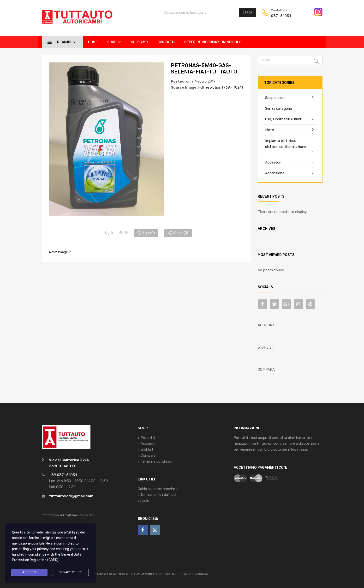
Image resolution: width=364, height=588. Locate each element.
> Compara (147, 455)
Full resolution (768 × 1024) (221, 87)
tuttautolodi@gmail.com (71, 496)
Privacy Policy (71, 572)
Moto (270, 130)
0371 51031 (281, 16)
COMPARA (266, 370)
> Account (146, 443)
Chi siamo (139, 42)
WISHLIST (266, 347)
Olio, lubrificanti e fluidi (283, 119)
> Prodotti (146, 438)
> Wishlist (146, 449)
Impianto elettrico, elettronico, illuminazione (286, 144)
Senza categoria (278, 109)
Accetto (29, 572)
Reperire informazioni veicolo (213, 42)
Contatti (166, 42)
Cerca (247, 12)
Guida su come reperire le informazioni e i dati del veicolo (158, 495)
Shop (114, 42)
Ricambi (67, 42)
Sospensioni (275, 98)
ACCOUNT (266, 325)
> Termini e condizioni (155, 461)
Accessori (273, 162)
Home (93, 42)
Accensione (275, 173)
